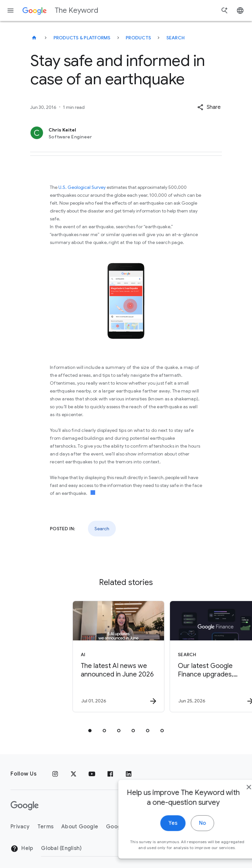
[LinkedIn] (129, 774)
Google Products (128, 827)
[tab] (90, 731)
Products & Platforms (82, 38)
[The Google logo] (25, 806)
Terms (45, 827)
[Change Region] (94, 848)
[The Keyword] (34, 38)
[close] (232, 850)
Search (176, 38)
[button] (209, 107)
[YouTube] (92, 774)
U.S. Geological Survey (82, 187)
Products (138, 38)
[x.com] (73, 774)
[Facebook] (110, 774)
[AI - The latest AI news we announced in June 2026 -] (77, 656)
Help (22, 849)
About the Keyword (184, 827)
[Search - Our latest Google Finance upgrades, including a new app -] (174, 656)
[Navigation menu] (10, 10)
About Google (80, 827)
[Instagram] (55, 774)
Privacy (20, 827)
